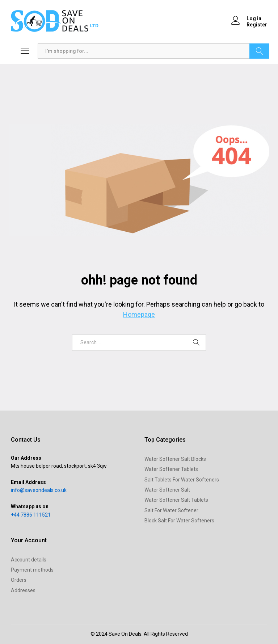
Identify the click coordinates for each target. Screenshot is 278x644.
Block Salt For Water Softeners (179, 521)
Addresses (23, 590)
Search (259, 51)
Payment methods (32, 570)
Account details (29, 560)
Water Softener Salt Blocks (175, 459)
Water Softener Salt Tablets (176, 500)
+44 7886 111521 (31, 515)
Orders (19, 580)
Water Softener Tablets (171, 469)
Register (257, 25)
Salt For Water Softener (171, 510)
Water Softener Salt (167, 490)
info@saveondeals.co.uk (39, 490)
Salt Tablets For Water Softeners (182, 480)
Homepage (139, 314)
